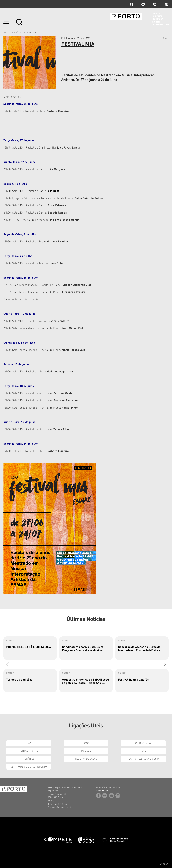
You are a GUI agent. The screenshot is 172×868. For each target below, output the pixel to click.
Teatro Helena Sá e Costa (143, 759)
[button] (165, 664)
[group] (30, 648)
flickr (143, 4)
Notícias (18, 32)
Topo (164, 864)
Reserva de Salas (86, 759)
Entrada (7, 32)
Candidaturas (143, 743)
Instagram (166, 4)
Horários (29, 759)
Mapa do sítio (102, 790)
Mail (143, 751)
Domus (86, 743)
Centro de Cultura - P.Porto (29, 767)
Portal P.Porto (29, 751)
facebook (132, 4)
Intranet (29, 743)
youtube (155, 4)
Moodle (86, 751)
